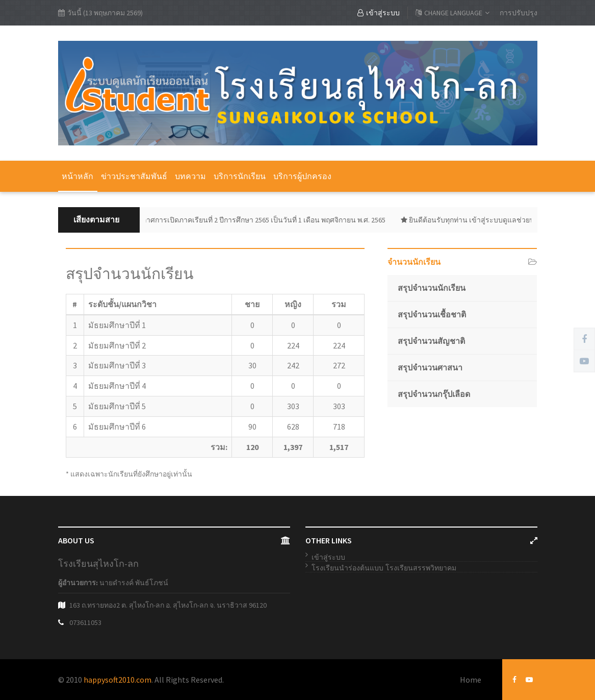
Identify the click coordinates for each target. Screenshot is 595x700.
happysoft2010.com (118, 680)
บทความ (190, 176)
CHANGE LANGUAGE (452, 13)
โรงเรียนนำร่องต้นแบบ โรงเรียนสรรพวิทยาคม (384, 568)
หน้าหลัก (77, 176)
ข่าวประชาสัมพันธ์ (134, 176)
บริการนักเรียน (240, 176)
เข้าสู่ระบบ (379, 13)
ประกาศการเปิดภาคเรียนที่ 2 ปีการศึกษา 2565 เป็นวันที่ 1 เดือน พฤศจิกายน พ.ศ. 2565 (258, 220)
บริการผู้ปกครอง (302, 176)
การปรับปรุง (519, 13)
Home (471, 680)
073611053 (85, 622)
